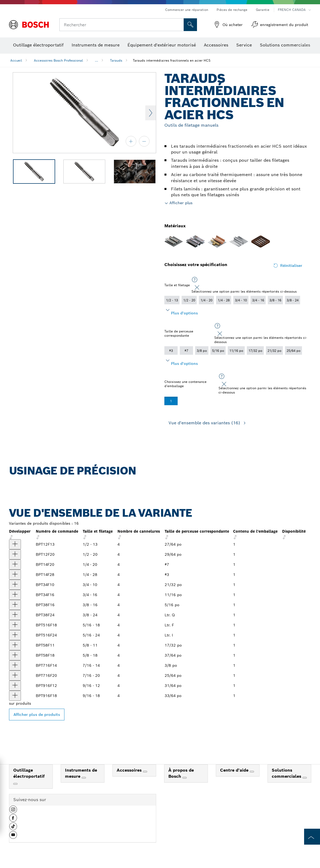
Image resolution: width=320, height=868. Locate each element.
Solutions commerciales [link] (287, 773)
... (97, 60)
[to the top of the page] (312, 837)
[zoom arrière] (144, 141)
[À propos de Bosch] (185, 778)
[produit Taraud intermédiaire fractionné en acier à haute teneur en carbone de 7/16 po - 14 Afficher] (15, 665)
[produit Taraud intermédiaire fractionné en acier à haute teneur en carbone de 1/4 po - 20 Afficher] (15, 565)
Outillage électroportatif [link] (29, 773)
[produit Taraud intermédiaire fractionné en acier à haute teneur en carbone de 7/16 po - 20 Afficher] (15, 675)
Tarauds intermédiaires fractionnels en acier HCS (172, 60)
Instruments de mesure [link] (81, 773)
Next (151, 113)
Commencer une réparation (187, 10)
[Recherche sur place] (190, 25)
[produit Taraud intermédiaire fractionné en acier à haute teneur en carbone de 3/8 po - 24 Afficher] (15, 615)
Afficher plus (181, 203)
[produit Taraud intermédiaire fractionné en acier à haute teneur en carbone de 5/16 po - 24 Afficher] (15, 635)
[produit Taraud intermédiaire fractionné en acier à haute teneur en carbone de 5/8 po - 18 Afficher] (15, 655)
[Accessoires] (145, 772)
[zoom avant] (131, 141)
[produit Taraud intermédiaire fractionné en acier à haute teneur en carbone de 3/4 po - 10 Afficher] (15, 585)
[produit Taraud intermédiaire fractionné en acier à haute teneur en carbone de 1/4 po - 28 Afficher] (15, 575)
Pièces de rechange (232, 10)
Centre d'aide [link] (235, 770)
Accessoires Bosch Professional (58, 60)
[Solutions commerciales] (305, 778)
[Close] (197, 288)
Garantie (263, 10)
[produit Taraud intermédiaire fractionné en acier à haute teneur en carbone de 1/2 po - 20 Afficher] (15, 554)
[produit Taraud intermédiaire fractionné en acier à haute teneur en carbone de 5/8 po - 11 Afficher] (15, 645)
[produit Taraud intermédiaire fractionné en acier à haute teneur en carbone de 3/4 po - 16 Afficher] (15, 595)
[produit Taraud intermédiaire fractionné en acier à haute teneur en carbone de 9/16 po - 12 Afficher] (15, 686)
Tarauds (116, 60)
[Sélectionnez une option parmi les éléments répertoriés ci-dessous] (195, 280)
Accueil (16, 60)
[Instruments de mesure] (84, 778)
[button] (13, 811)
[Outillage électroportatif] (15, 784)
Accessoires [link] (130, 770)
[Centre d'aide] (252, 772)
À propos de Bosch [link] (181, 773)
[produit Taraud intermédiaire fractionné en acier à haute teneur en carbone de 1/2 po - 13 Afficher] (15, 544)
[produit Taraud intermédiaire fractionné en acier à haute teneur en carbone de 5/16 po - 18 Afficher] (15, 625)
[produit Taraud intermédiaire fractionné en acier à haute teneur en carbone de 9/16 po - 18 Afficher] (15, 696)
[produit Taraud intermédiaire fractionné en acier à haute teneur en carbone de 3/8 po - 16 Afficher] (15, 605)
